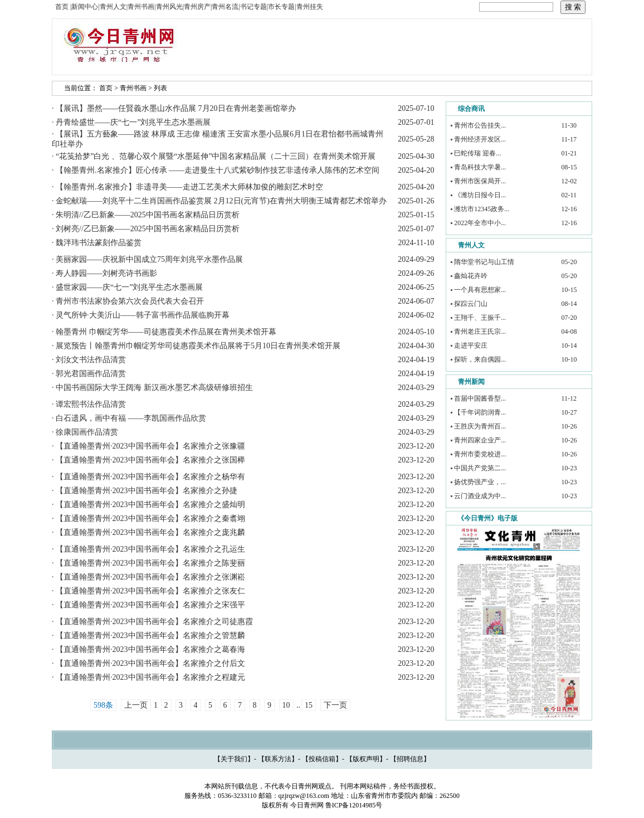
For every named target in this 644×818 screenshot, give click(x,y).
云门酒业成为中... (480, 496)
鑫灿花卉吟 (471, 276)
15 (309, 705)
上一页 (136, 705)
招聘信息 (410, 759)
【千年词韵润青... (480, 412)
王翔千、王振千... (480, 318)
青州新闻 (471, 382)
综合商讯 (471, 109)
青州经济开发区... (480, 139)
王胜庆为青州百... (480, 426)
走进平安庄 (471, 345)
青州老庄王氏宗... (480, 332)
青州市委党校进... (480, 454)
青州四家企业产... (480, 440)
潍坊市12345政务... (482, 209)
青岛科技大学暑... (480, 167)
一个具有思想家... (480, 290)
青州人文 (471, 245)
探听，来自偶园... (480, 359)
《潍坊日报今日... (480, 195)
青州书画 (133, 88)
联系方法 (278, 759)
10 (286, 705)
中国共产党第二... (480, 468)
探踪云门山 (471, 304)
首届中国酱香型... (480, 398)
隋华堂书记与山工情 (484, 262)
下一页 (335, 705)
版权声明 (366, 759)
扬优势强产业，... (480, 482)
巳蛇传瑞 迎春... (477, 153)
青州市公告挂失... (480, 125)
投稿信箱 (322, 759)
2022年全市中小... (480, 223)
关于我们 (234, 759)
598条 (103, 705)
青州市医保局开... (480, 181)
